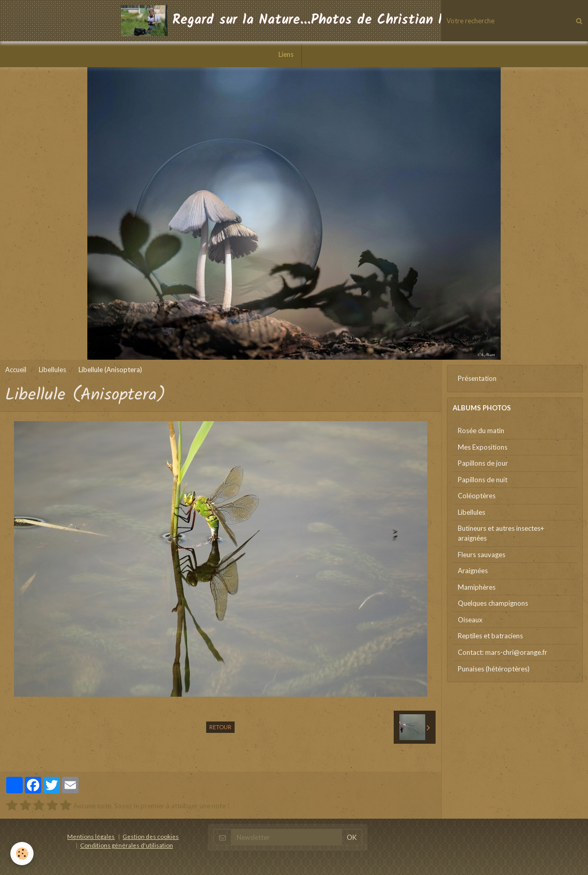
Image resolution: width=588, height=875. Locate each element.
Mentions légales (91, 836)
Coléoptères (477, 496)
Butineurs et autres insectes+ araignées (501, 533)
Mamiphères (477, 587)
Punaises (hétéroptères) (494, 669)
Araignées (473, 571)
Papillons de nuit (483, 480)
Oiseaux (470, 620)
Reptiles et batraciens (490, 636)
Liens (286, 54)
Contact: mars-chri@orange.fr (502, 652)
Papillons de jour (483, 463)
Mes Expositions (483, 447)
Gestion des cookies (151, 836)
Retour (220, 727)
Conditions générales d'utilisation (127, 845)
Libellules (52, 370)
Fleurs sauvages (482, 555)
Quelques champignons (493, 603)
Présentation (477, 378)
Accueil (16, 370)
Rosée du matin (481, 431)
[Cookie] (22, 854)
